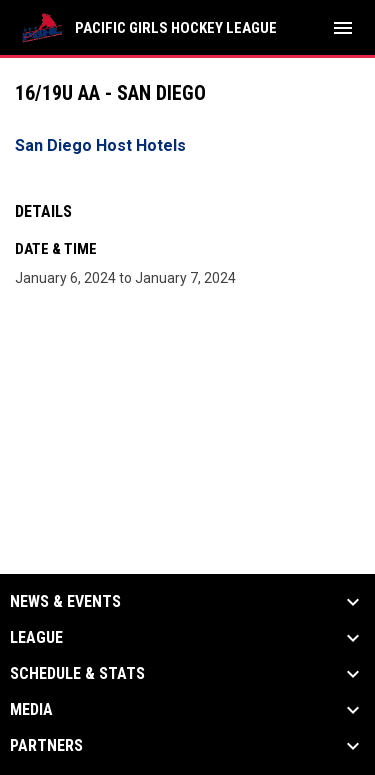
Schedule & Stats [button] (77, 674)
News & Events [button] (65, 602)
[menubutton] (343, 28)
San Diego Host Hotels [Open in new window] (100, 145)
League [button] (36, 638)
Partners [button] (46, 746)
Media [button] (31, 710)
